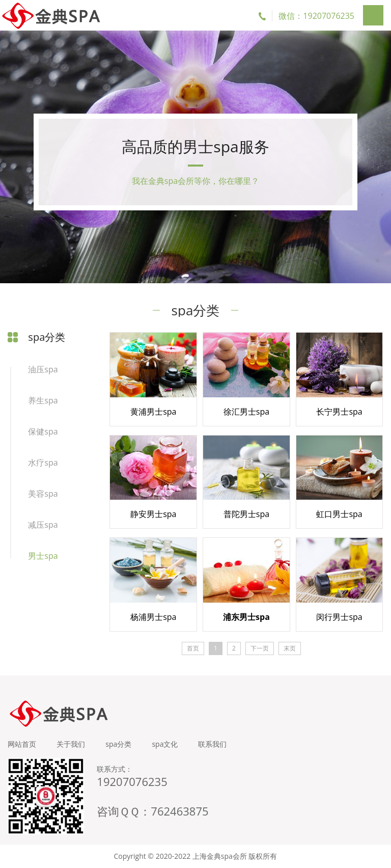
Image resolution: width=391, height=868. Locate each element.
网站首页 (22, 744)
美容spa (43, 494)
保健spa (43, 431)
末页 (290, 648)
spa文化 (165, 744)
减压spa (43, 525)
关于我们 (71, 744)
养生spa (43, 400)
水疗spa (43, 463)
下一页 (260, 648)
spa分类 (118, 744)
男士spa (43, 556)
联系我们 (212, 744)
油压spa (43, 369)
